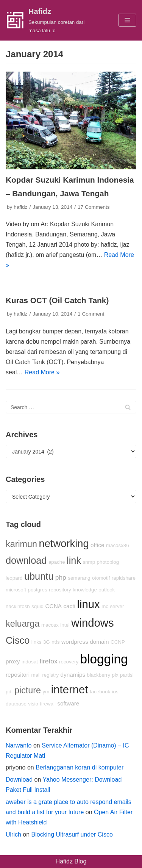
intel (65, 625)
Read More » (42, 372)
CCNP (118, 642)
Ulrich (13, 834)
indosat (30, 662)
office (97, 545)
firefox (48, 661)
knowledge (85, 590)
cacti (69, 606)
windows (92, 623)
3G (47, 642)
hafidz (20, 207)
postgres (38, 590)
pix (115, 675)
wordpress (75, 642)
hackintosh (18, 606)
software (68, 703)
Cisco (18, 640)
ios (115, 692)
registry (50, 675)
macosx (50, 625)
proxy (13, 661)
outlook (107, 590)
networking (64, 543)
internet (70, 689)
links (37, 642)
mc (105, 606)
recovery (69, 662)
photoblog (108, 562)
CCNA (54, 606)
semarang (79, 578)
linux (88, 604)
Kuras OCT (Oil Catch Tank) (57, 300)
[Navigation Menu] (127, 20)
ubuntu (39, 576)
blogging (104, 659)
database (16, 704)
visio (33, 704)
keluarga (23, 624)
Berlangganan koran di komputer (80, 767)
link (74, 560)
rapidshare (124, 578)
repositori (18, 675)
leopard (14, 578)
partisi (127, 675)
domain (99, 642)
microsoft (16, 590)
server (117, 606)
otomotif (101, 578)
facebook (100, 692)
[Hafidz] (47, 20)
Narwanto (19, 745)
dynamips (73, 675)
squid (37, 606)
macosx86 (118, 545)
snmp (89, 562)
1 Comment (91, 314)
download (26, 560)
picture (28, 690)
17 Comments (94, 207)
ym (46, 692)
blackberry (99, 675)
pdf (9, 692)
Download (19, 780)
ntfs (55, 642)
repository (60, 590)
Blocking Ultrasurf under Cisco (72, 834)
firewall (48, 704)
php (61, 577)
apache (57, 562)
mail (36, 675)
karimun (21, 544)
